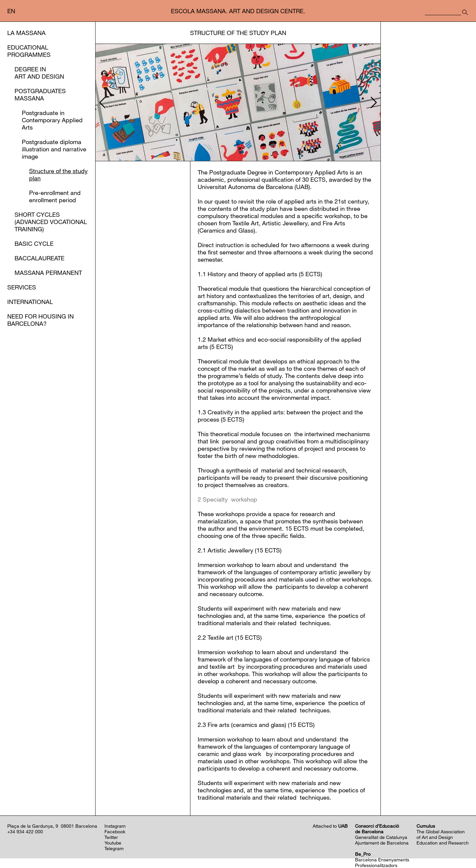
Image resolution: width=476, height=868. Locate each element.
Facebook (115, 831)
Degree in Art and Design (39, 73)
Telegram (114, 848)
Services (22, 287)
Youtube (113, 843)
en (11, 11)
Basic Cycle (34, 244)
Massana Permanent (48, 273)
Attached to (330, 826)
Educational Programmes (29, 51)
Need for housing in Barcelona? (40, 320)
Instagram (115, 826)
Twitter (111, 837)
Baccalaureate (40, 258)
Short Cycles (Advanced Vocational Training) (51, 222)
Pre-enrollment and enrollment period (55, 196)
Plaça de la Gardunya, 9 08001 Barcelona (52, 826)
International (30, 302)
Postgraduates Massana (40, 94)
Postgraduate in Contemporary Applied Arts (52, 120)
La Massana (26, 33)
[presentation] (101, 102)
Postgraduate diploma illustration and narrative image (54, 149)
